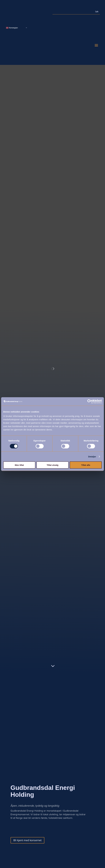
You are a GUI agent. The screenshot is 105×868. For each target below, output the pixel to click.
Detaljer (92, 456)
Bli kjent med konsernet (27, 840)
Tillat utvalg (52, 465)
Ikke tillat (19, 465)
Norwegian (12, 28)
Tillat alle (86, 465)
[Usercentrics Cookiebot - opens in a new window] (89, 401)
